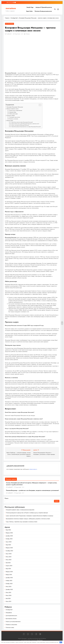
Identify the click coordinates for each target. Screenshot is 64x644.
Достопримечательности (11, 616)
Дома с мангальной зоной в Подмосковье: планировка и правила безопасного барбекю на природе (30, 516)
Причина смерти (11, 116)
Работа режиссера (13, 114)
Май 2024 (8, 563)
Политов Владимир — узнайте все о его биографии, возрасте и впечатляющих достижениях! (32, 490)
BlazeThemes (40, 640)
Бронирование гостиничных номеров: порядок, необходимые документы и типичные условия (28, 519)
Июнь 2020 (9, 595)
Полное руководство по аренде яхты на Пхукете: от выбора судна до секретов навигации (27, 513)
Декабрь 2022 (9, 589)
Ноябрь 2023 (9, 581)
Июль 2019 (8, 601)
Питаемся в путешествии (11, 625)
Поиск (7, 498)
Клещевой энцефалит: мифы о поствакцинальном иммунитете (20, 510)
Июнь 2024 (9, 560)
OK (61, 642)
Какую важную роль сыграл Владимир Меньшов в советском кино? (25, 124)
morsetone (11, 8)
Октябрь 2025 (9, 539)
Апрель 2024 (9, 566)
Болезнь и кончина (14, 119)
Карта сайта (29, 11)
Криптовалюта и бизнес (11, 619)
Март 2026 (8, 530)
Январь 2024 (9, 575)
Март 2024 (8, 569)
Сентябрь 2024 (9, 551)
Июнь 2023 (9, 587)
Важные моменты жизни (13, 109)
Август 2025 (9, 542)
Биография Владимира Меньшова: (15, 107)
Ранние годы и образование (16, 110)
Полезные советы (10, 628)
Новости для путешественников (13, 622)
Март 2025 (8, 545)
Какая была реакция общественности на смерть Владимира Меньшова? (26, 127)
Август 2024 (9, 554)
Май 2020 (8, 598)
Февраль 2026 (9, 533)
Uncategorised (9, 24)
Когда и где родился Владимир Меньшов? (20, 125)
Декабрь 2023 (9, 578)
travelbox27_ (9, 34)
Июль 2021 (8, 593)
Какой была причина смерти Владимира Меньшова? (22, 122)
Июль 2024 (9, 557)
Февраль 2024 (9, 572)
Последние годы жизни (15, 117)
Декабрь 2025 (9, 536)
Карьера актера (13, 112)
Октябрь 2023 (9, 584)
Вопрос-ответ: (10, 121)
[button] (39, 105)
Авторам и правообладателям (44, 7)
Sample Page (30, 7)
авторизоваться (33, 469)
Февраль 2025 (9, 548)
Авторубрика (9, 613)
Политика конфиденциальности (43, 11)
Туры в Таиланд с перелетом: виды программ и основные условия (22, 522)
